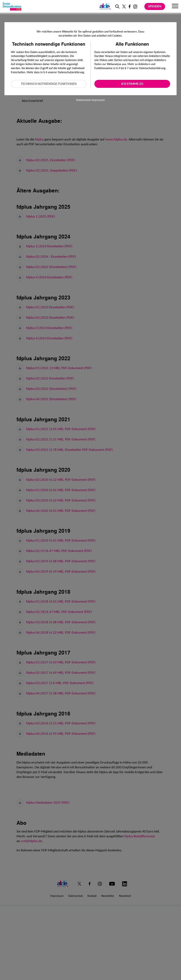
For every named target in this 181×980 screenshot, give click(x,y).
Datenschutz (84, 100)
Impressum (98, 100)
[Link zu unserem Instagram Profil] (135, 7)
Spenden (155, 6)
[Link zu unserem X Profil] (124, 6)
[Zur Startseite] (12, 6)
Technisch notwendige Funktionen (49, 84)
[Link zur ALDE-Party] (104, 6)
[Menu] (175, 6)
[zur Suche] (117, 6)
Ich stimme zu (132, 84)
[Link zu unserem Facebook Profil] (130, 6)
